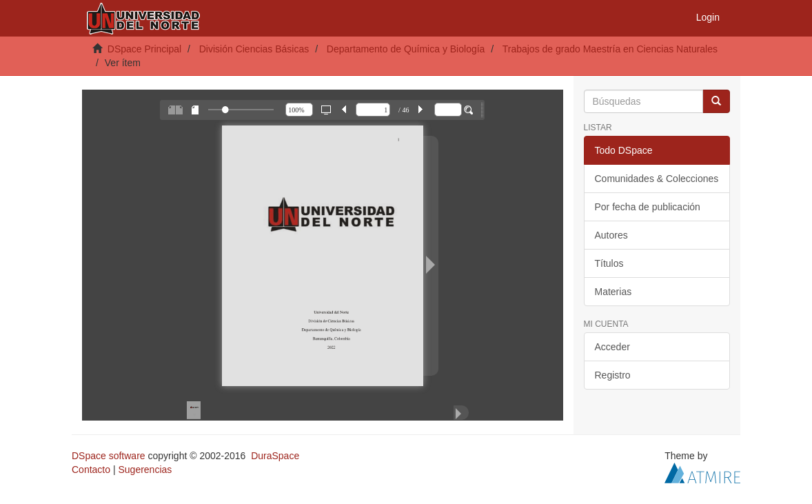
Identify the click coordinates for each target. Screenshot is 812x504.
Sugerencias (145, 470)
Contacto (91, 470)
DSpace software (109, 456)
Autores (611, 235)
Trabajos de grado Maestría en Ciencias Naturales (610, 49)
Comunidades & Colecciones (657, 179)
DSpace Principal (144, 49)
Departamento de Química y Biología (406, 49)
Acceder (612, 347)
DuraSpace (275, 456)
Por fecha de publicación (648, 207)
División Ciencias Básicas (254, 49)
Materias (613, 292)
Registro (613, 375)
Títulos (609, 263)
